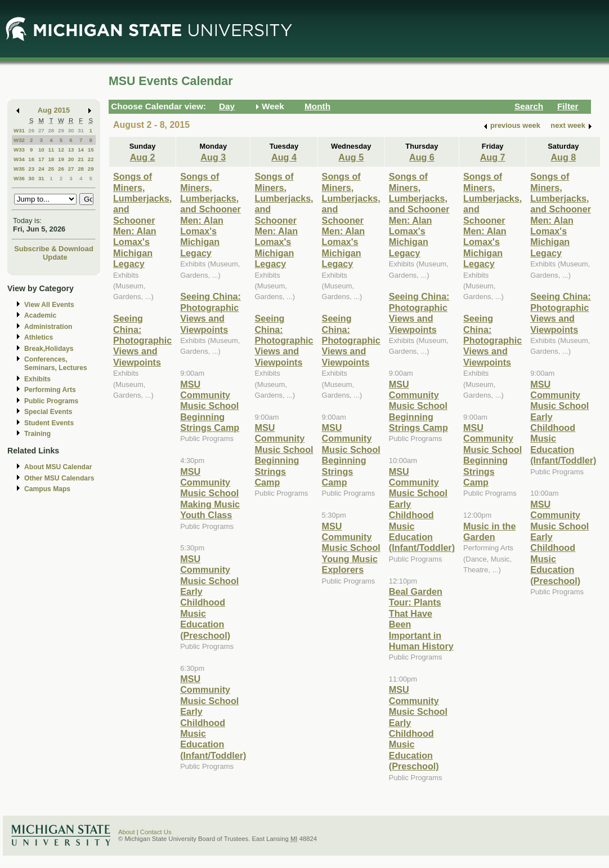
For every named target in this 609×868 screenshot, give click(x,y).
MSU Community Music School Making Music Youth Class (210, 493)
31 (81, 130)
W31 (19, 130)
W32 (19, 140)
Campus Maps (47, 489)
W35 (19, 169)
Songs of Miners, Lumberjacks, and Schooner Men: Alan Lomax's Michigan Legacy (142, 220)
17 (41, 159)
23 (31, 169)
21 (81, 159)
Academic (40, 315)
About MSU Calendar (58, 467)
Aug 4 (284, 157)
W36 (19, 178)
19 (61, 159)
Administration (48, 327)
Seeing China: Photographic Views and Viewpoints (142, 340)
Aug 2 (143, 157)
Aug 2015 (54, 110)
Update (55, 257)
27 (41, 130)
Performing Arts (50, 390)
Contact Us (156, 832)
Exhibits (37, 379)
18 (51, 159)
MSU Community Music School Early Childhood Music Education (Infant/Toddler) (213, 717)
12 (61, 150)
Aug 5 (351, 157)
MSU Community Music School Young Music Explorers (351, 548)
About (127, 832)
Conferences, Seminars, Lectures (56, 364)
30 (71, 130)
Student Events (49, 423)
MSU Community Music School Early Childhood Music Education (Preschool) (209, 597)
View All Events (49, 305)
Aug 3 (213, 157)
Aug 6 (422, 157)
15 (91, 150)
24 (41, 169)
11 (51, 150)
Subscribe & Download (54, 249)
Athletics (39, 337)
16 (31, 159)
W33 (19, 150)
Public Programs (51, 401)
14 (81, 150)
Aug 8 (563, 157)
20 (71, 159)
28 (51, 130)
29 (61, 130)
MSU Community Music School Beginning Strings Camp (210, 406)
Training (37, 434)
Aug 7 (493, 157)
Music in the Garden (489, 531)
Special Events (48, 412)
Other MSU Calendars (59, 478)
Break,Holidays (49, 349)
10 (41, 150)
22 (91, 159)
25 (51, 169)
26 (31, 130)
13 (71, 150)
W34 (19, 159)
